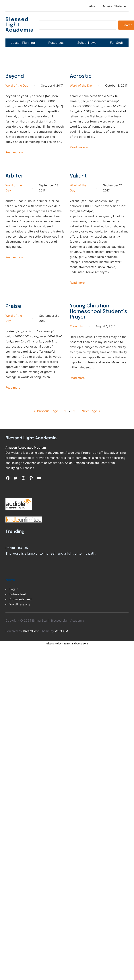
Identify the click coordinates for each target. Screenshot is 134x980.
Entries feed (18, 610)
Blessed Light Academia (20, 25)
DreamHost (31, 647)
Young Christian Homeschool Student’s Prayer (92, 328)
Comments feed (21, 615)
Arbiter (15, 192)
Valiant (79, 192)
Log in (14, 605)
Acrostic (81, 93)
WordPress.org (20, 620)
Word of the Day (17, 102)
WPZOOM (61, 647)
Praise (14, 322)
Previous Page (45, 427)
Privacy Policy (54, 660)
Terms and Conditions (76, 660)
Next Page (92, 427)
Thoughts (76, 343)
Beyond (15, 93)
